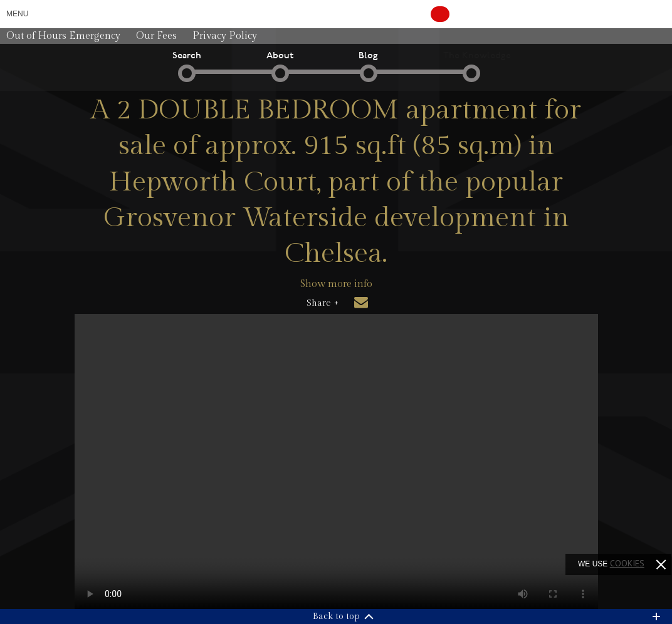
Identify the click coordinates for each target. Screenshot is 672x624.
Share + (323, 303)
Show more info (336, 284)
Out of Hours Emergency (63, 36)
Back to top (336, 616)
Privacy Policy (225, 36)
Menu (17, 14)
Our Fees (156, 36)
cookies (627, 563)
